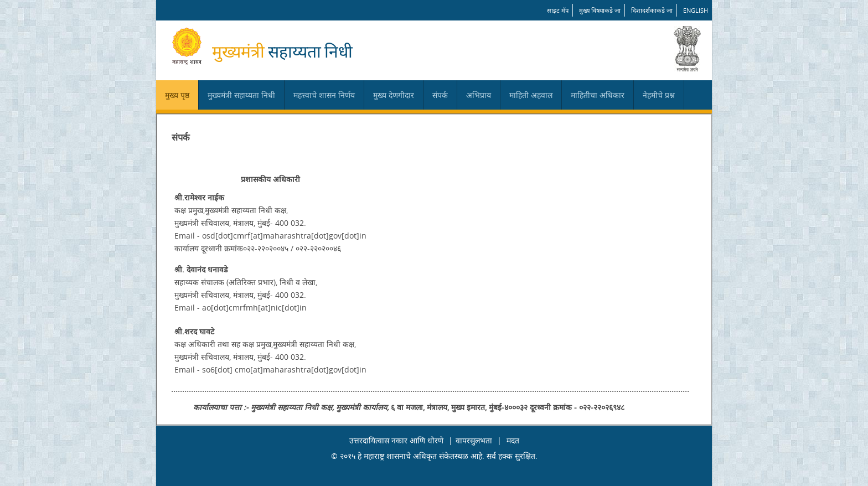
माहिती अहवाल (531, 95)
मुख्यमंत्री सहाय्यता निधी (241, 95)
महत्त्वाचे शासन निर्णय (324, 95)
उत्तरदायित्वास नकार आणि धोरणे (396, 440)
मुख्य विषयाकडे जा (600, 10)
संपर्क (440, 95)
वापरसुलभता (474, 440)
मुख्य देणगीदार (394, 95)
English (696, 10)
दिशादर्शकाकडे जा (652, 10)
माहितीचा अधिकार (598, 95)
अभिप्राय (479, 95)
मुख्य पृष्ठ (177, 95)
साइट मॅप (558, 10)
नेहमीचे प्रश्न (659, 95)
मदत (513, 440)
